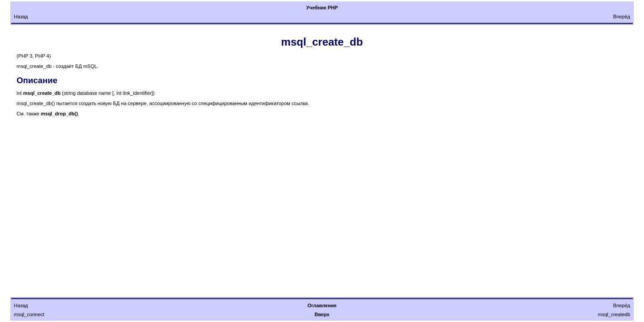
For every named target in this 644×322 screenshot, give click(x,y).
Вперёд (622, 17)
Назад (21, 17)
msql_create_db (322, 42)
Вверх (322, 314)
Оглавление (322, 305)
